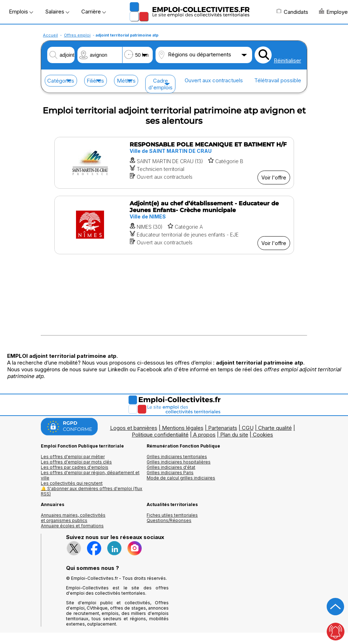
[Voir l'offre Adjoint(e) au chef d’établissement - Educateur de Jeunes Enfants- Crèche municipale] (174, 225)
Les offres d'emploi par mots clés (76, 462)
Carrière (94, 12)
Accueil (50, 35)
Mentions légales (183, 428)
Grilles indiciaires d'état (171, 467)
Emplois (21, 12)
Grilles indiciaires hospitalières (179, 462)
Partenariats (223, 428)
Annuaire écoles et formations (72, 526)
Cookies (263, 435)
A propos (204, 435)
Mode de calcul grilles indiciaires (181, 478)
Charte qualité (275, 428)
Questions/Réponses (169, 520)
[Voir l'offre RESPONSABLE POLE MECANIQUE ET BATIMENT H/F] (174, 163)
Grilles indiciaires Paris (170, 473)
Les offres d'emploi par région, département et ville (90, 475)
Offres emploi (77, 35)
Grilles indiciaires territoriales (177, 457)
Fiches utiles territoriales (172, 515)
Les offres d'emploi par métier (73, 457)
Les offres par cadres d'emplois (75, 467)
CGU (248, 428)
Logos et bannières (134, 428)
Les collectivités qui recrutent (72, 483)
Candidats (292, 12)
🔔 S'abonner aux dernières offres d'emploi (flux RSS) (92, 491)
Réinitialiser (287, 60)
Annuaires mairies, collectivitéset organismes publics (73, 518)
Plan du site (234, 435)
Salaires (57, 12)
